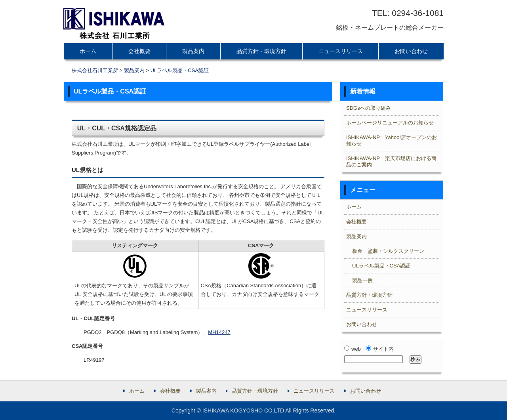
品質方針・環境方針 (261, 51)
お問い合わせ (411, 51)
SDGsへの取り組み (369, 108)
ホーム (88, 51)
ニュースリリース (341, 51)
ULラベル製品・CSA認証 (180, 70)
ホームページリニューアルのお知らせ (390, 123)
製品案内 (193, 51)
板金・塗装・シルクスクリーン (388, 251)
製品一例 (362, 280)
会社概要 (139, 51)
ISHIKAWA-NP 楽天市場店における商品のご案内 (391, 161)
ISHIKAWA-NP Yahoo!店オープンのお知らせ (392, 140)
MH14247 (219, 332)
